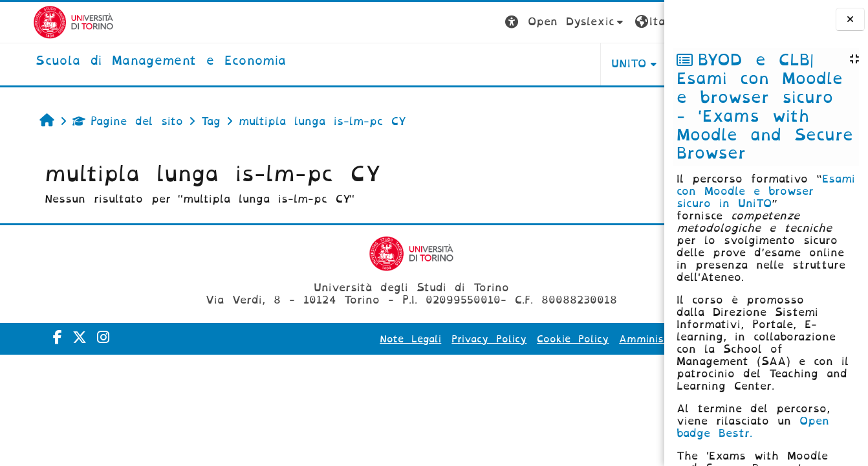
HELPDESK (582, 64)
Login (638, 22)
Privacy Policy (363, 339)
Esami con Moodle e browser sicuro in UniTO (766, 191)
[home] (128, 61)
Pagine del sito (101, 121)
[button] (439, 22)
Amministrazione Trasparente (571, 339)
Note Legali (285, 339)
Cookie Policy (447, 339)
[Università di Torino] (40, 22)
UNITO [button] (504, 64)
